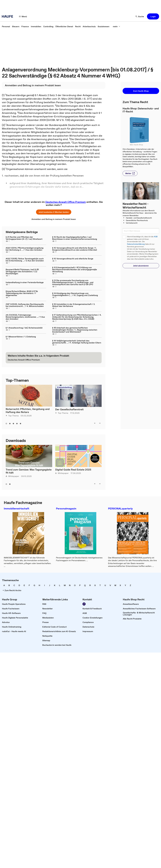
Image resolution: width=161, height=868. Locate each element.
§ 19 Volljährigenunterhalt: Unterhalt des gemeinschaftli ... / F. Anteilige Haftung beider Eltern (77, 342)
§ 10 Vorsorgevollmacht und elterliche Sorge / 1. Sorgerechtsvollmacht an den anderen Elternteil (75, 249)
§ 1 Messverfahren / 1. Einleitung (21, 337)
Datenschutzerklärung (136, 244)
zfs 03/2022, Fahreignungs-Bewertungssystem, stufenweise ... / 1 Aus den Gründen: (25, 317)
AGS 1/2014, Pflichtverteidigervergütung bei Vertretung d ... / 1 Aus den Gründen (25, 249)
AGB (156, 237)
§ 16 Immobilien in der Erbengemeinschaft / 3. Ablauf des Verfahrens (74, 305)
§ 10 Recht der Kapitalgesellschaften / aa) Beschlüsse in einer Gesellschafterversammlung (75, 238)
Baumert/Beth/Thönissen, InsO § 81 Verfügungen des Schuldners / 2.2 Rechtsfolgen (22, 271)
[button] (23, 16)
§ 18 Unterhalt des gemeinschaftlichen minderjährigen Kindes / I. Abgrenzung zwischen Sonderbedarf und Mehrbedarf (75, 330)
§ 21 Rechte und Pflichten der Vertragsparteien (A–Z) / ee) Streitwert (24, 238)
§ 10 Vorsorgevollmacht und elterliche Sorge (73, 259)
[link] (6, 26)
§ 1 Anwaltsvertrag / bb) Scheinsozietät (24, 328)
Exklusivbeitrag (65, 387)
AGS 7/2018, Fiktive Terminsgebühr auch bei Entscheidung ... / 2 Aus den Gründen (25, 260)
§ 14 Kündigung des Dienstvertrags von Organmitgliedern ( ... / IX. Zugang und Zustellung (75, 294)
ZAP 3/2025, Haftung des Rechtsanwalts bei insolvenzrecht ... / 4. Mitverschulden (25, 305)
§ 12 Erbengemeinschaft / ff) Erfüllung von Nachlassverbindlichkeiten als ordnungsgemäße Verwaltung (75, 269)
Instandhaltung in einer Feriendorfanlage (25, 282)
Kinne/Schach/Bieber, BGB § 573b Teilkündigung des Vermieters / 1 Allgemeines (22, 293)
